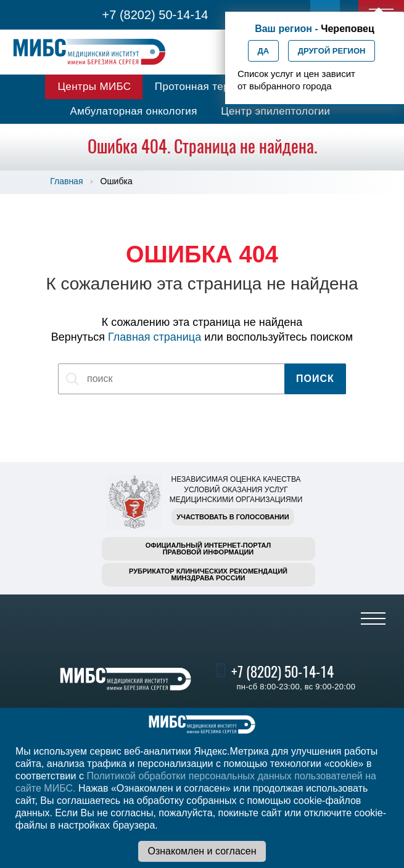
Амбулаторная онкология (134, 111)
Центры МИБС (94, 87)
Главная (66, 181)
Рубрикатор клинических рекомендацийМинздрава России (208, 574)
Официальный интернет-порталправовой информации (208, 549)
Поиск (315, 379)
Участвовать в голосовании (233, 517)
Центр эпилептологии (275, 111)
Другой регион (332, 51)
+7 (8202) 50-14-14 (155, 15)
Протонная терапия (204, 87)
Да (264, 51)
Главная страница (155, 337)
